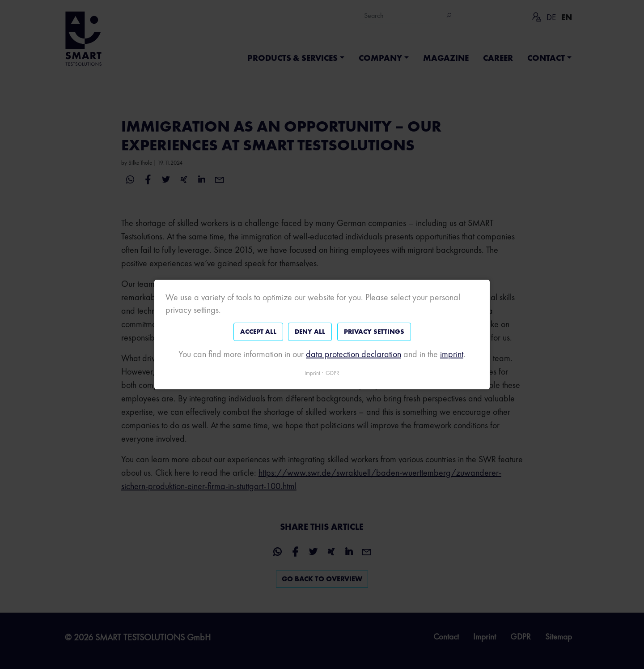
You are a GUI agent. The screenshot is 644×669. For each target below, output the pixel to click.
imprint (452, 354)
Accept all (258, 332)
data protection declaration (354, 354)
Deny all (310, 332)
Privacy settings (374, 332)
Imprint (312, 373)
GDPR (333, 373)
